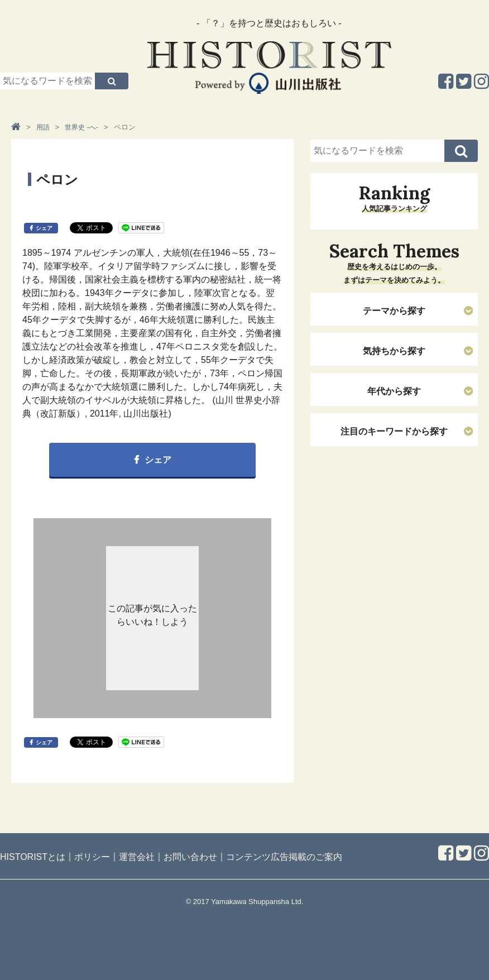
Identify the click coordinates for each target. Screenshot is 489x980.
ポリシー (92, 857)
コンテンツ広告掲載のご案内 (284, 857)
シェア (44, 228)
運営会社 (137, 857)
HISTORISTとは (33, 857)
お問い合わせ (190, 857)
